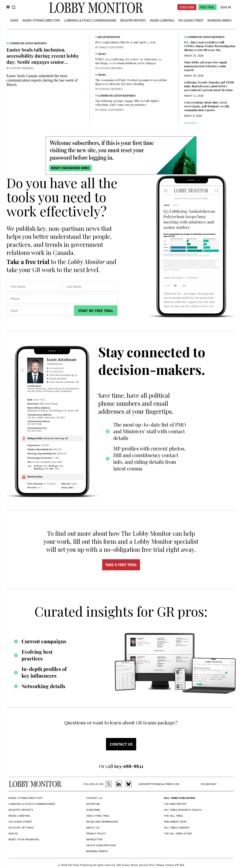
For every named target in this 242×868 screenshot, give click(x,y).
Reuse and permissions (102, 822)
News (14, 20)
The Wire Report (175, 804)
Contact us (121, 744)
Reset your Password (24, 839)
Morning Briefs (220, 20)
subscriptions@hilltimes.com (159, 784)
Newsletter (94, 839)
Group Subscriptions (101, 845)
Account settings (21, 828)
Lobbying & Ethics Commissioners (90, 20)
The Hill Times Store (178, 834)
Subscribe (187, 7)
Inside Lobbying (162, 20)
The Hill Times (173, 816)
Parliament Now (175, 822)
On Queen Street (191, 20)
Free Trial (207, 7)
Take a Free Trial (98, 816)
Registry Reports (133, 20)
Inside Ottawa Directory (41, 20)
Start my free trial (96, 311)
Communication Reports (28, 43)
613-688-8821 (209, 784)
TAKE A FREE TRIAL (121, 565)
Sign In (226, 7)
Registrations (109, 37)
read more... (191, 123)
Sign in (13, 834)
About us (93, 828)
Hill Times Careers (177, 828)
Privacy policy (96, 834)
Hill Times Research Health (183, 810)
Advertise (93, 804)
